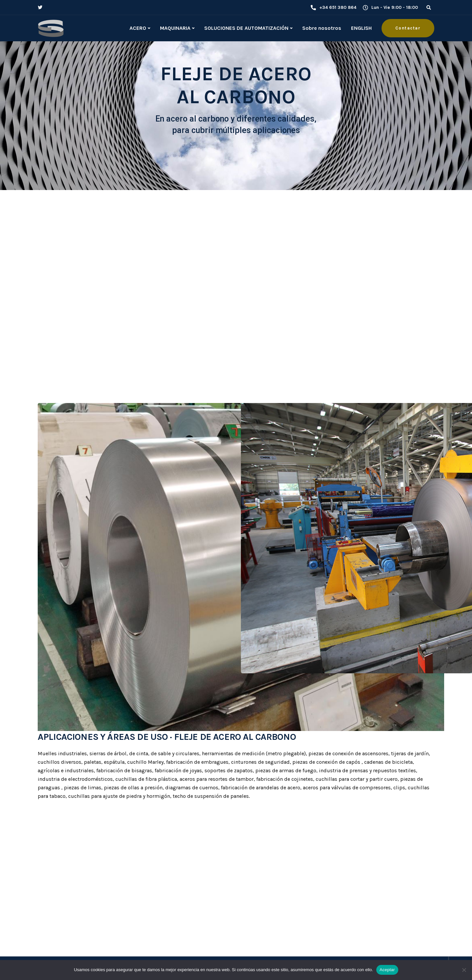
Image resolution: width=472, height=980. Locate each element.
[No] (464, 970)
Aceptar (387, 970)
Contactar (408, 28)
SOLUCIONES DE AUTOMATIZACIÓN (246, 28)
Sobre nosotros (322, 28)
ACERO (138, 28)
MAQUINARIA (175, 28)
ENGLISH (361, 28)
